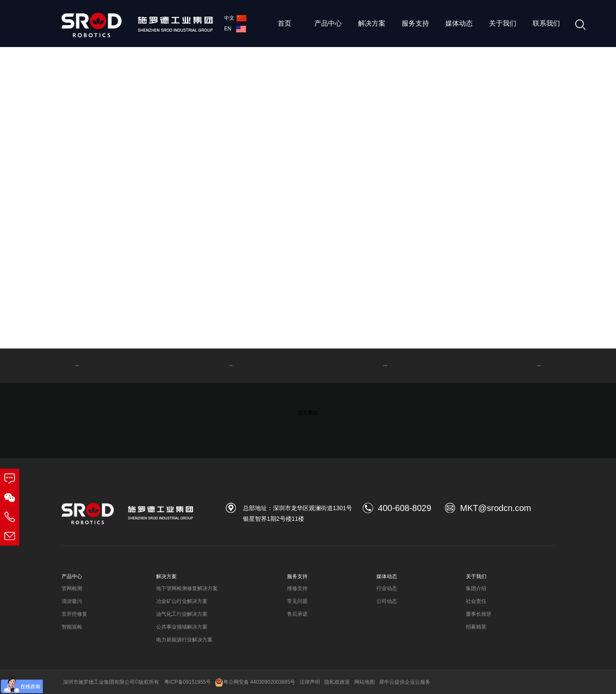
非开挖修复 (385, 366)
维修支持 (297, 588)
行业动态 (387, 588)
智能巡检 (539, 366)
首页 (284, 23)
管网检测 (77, 366)
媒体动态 (459, 23)
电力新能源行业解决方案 (184, 640)
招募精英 (476, 627)
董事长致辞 (479, 614)
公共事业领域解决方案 (182, 627)
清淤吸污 (231, 366)
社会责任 (476, 601)
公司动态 (387, 601)
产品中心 (328, 23)
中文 (235, 18)
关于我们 (503, 23)
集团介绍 (476, 588)
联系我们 (546, 23)
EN (235, 29)
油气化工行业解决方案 (182, 614)
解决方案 (372, 23)
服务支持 (415, 23)
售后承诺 (297, 614)
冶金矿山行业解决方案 (182, 601)
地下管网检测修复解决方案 (187, 588)
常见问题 (297, 601)
